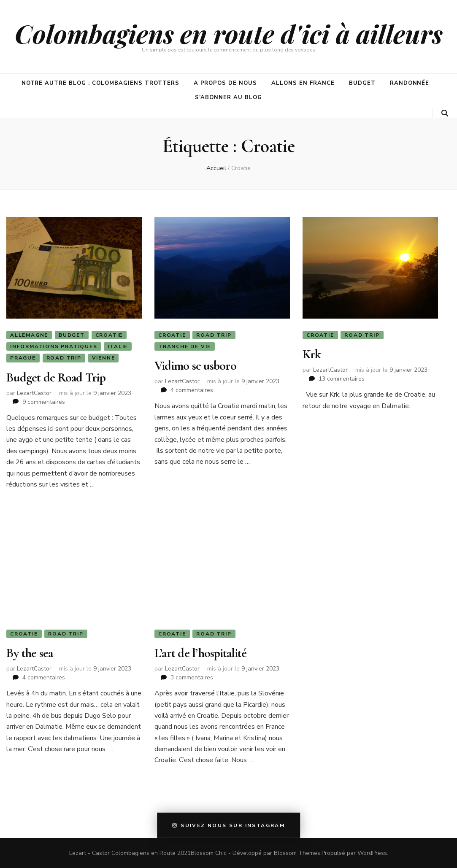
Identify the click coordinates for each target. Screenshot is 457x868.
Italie (118, 346)
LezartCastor (34, 393)
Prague (23, 358)
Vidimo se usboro (195, 366)
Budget (362, 83)
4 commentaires (192, 390)
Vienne (104, 358)
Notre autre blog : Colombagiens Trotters (100, 83)
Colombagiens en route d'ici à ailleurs (229, 33)
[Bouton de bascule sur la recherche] (445, 113)
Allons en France (303, 83)
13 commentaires (342, 379)
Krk (312, 354)
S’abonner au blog (228, 97)
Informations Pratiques (54, 346)
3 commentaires (192, 677)
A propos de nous (226, 83)
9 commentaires (44, 402)
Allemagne (29, 335)
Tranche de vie (185, 346)
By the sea (30, 653)
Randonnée (410, 83)
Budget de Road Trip (56, 377)
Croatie (109, 335)
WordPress (372, 853)
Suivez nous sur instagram (229, 825)
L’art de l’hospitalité (201, 653)
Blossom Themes (297, 853)
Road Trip (64, 358)
